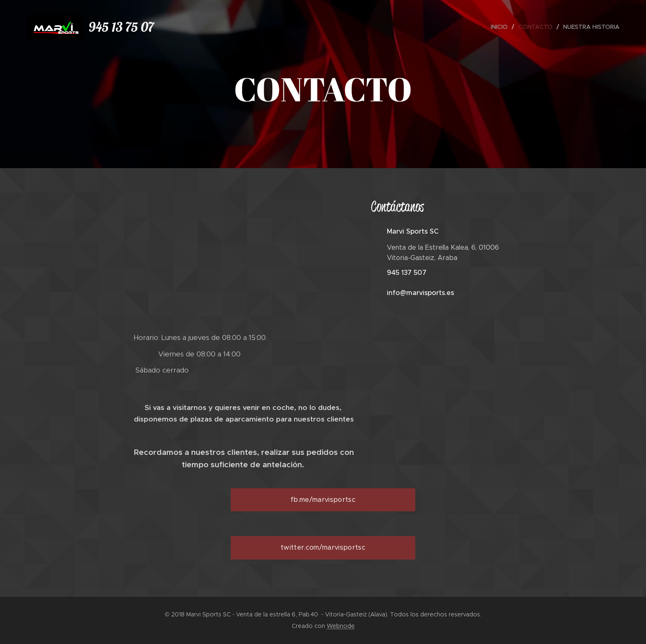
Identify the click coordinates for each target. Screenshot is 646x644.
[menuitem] (501, 27)
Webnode (341, 626)
